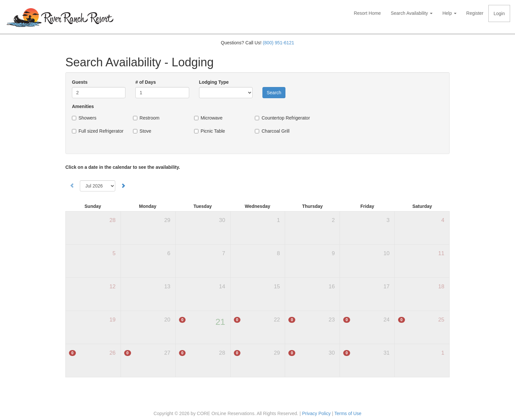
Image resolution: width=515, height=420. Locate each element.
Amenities (83, 106)
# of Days (146, 82)
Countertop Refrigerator (286, 118)
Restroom (150, 118)
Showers (87, 118)
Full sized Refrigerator (101, 131)
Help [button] (449, 13)
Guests (80, 82)
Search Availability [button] (412, 13)
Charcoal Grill (275, 131)
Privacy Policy (316, 413)
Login (499, 13)
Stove (146, 131)
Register (475, 13)
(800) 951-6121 (279, 43)
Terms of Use (348, 413)
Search (274, 93)
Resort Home (367, 13)
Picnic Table (213, 131)
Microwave (212, 118)
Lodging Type (214, 82)
